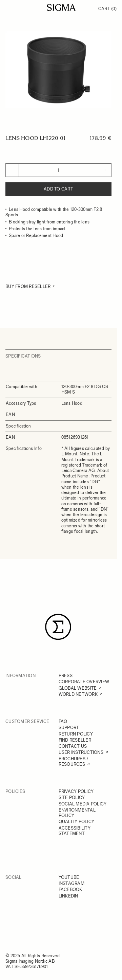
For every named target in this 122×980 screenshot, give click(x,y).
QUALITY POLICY (77, 822)
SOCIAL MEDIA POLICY (83, 804)
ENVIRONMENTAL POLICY (77, 813)
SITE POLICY (72, 797)
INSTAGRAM (72, 883)
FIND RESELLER (75, 740)
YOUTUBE (69, 877)
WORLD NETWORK (78, 694)
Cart (107, 9)
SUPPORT (69, 728)
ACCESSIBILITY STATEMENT (75, 831)
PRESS (66, 676)
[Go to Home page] (61, 7)
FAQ (63, 721)
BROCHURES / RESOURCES (74, 761)
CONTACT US (73, 746)
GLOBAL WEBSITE (78, 688)
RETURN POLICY (76, 734)
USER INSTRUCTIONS (81, 752)
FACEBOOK (70, 890)
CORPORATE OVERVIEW (84, 682)
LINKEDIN (68, 896)
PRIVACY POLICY (76, 791)
